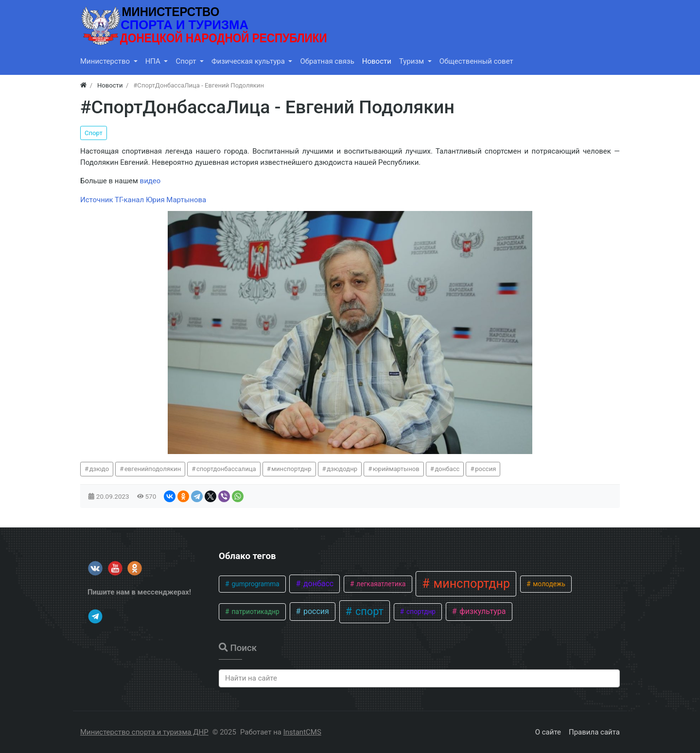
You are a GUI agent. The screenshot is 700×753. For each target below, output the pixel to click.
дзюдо (99, 469)
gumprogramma (255, 584)
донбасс (447, 469)
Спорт (94, 133)
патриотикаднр (255, 612)
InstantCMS (302, 732)
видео (150, 181)
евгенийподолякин (153, 469)
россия (485, 469)
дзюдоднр (342, 469)
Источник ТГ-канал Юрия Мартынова (143, 200)
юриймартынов (396, 469)
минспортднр (291, 469)
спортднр (420, 612)
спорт (368, 611)
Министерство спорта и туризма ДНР (144, 732)
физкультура (481, 611)
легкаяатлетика (380, 584)
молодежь (548, 584)
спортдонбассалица (226, 469)
